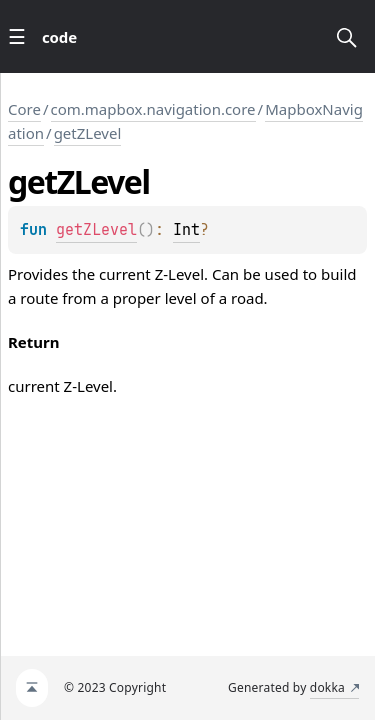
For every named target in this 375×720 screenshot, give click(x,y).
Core (24, 109)
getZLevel (88, 133)
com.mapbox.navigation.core (153, 109)
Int (186, 230)
